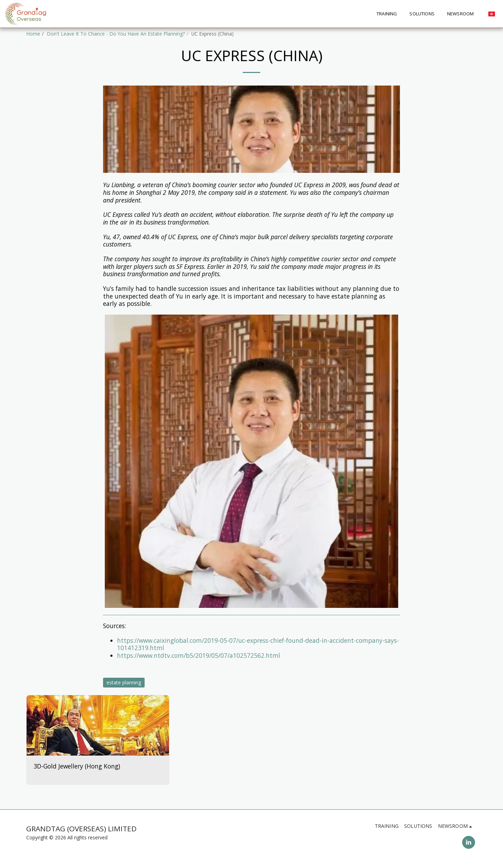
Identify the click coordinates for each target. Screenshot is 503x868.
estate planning (124, 682)
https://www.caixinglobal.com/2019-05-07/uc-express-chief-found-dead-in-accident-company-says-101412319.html (258, 644)
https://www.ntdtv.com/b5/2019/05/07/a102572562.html (199, 655)
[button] (463, 14)
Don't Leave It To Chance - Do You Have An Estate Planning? (116, 34)
